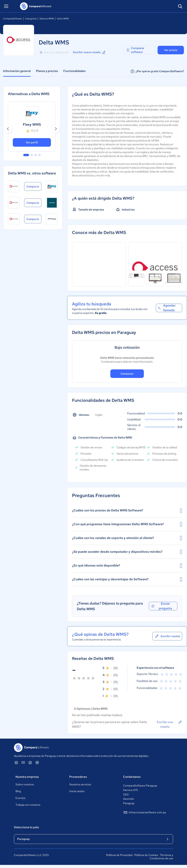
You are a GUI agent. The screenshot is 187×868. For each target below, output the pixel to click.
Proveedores (78, 777)
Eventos (20, 798)
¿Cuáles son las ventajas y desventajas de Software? (127, 579)
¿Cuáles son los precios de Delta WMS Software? (127, 510)
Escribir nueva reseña (90, 52)
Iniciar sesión (77, 791)
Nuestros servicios (80, 784)
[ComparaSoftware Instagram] (37, 762)
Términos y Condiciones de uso (161, 857)
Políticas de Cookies (146, 855)
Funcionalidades (74, 71)
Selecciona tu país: (27, 827)
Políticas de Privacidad (119, 855)
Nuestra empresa (27, 777)
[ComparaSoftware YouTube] (23, 762)
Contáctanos (132, 777)
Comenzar (127, 374)
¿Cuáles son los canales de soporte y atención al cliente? (127, 538)
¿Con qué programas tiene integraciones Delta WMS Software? (127, 524)
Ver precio (171, 50)
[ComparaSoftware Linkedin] (16, 762)
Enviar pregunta (162, 606)
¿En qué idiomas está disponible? (127, 566)
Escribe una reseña (169, 724)
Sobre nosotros (25, 784)
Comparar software (135, 50)
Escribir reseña (167, 636)
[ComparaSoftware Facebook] (30, 762)
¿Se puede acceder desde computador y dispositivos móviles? (127, 552)
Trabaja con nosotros (28, 805)
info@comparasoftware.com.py (145, 813)
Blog (18, 791)
